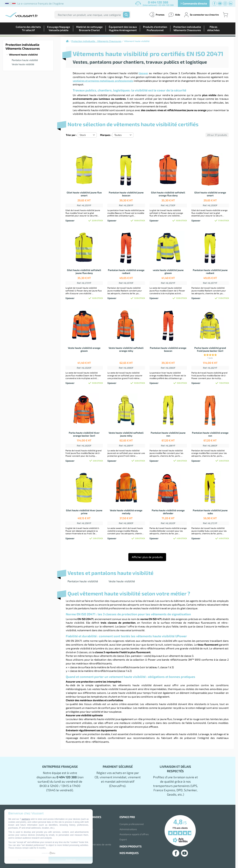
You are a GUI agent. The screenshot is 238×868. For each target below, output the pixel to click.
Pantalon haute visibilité (25, 60)
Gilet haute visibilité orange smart (210, 194)
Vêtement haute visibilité (23, 55)
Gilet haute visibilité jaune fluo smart (84, 194)
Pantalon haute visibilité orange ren (210, 434)
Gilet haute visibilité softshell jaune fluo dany (84, 272)
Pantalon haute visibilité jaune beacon (126, 194)
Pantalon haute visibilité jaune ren (168, 434)
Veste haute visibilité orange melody (126, 512)
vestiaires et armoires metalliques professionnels (103, 81)
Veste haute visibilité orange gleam (84, 349)
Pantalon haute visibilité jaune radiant (210, 272)
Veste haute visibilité (23, 64)
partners (26, 819)
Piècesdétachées (213, 28)
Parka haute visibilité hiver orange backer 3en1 (84, 434)
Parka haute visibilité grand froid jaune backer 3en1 (210, 349)
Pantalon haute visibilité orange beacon (168, 349)
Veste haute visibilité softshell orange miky (126, 349)
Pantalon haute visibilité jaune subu (210, 512)
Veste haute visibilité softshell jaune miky (126, 434)
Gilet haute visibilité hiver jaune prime (84, 512)
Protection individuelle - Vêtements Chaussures (96, 41)
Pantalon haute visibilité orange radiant (126, 272)
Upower (143, 73)
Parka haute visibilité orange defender (168, 512)
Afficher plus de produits (147, 557)
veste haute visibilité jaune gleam (168, 272)
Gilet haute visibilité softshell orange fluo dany (168, 194)
